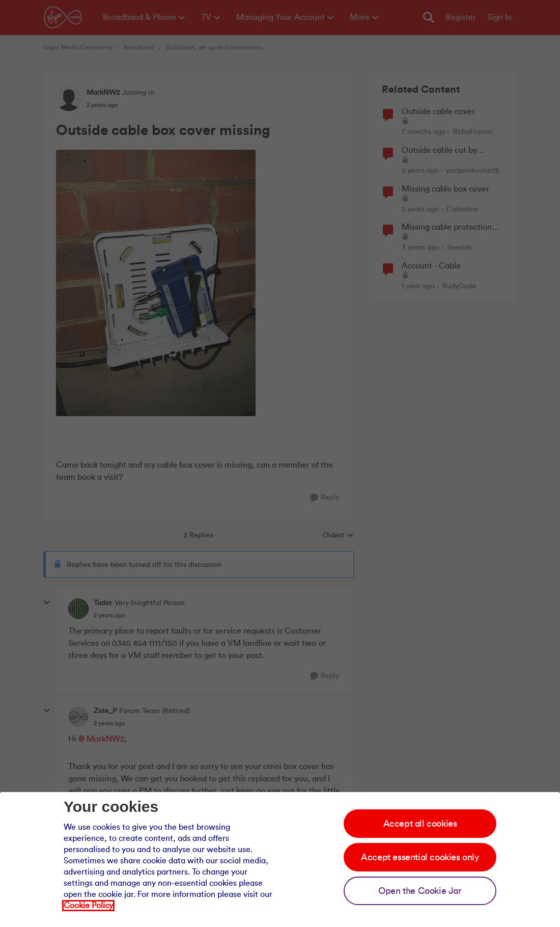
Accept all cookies (420, 824)
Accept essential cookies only (420, 857)
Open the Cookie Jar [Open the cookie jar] (420, 891)
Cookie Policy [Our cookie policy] (88, 906)
